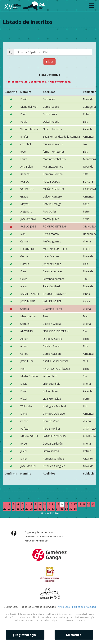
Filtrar (49, 62)
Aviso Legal (64, 607)
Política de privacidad (84, 607)
